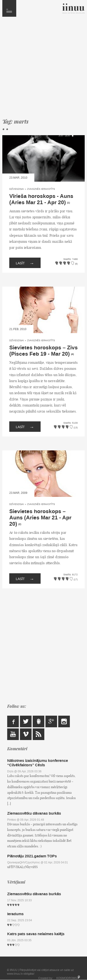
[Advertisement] (43, 70)
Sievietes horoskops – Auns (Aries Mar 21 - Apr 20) (40, 518)
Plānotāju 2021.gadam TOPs (32, 856)
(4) (72, 354)
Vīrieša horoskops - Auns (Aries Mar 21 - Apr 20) (41, 199)
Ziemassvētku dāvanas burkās (34, 813)
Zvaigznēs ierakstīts (41, 189)
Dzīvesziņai (17, 189)
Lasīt (25, 263)
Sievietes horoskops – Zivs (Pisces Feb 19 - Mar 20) (43, 351)
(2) (20, 524)
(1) (68, 203)
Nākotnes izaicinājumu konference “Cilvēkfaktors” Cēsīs (38, 763)
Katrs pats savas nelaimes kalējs (36, 934)
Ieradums (15, 914)
